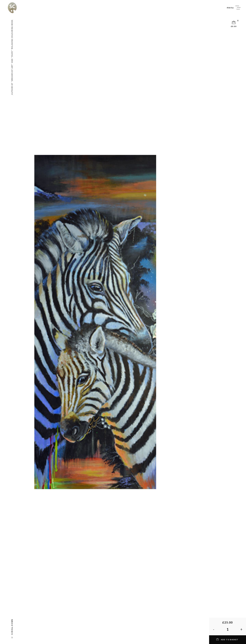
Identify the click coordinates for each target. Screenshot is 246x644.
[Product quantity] (228, 629)
